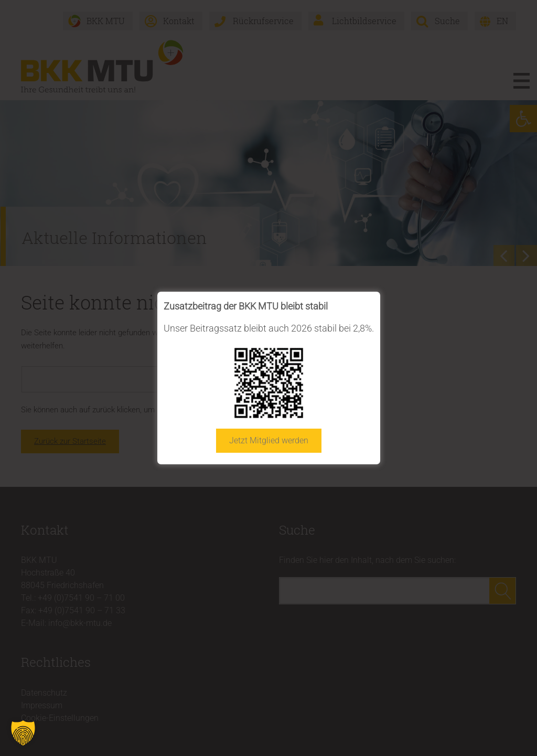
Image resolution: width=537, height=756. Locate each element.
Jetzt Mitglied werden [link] (269, 440)
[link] (269, 383)
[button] (23, 733)
